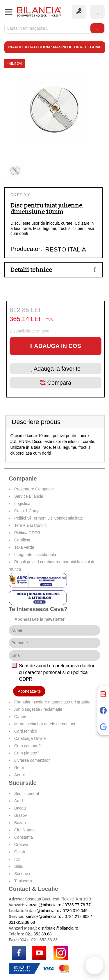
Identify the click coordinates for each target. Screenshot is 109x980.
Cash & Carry (26, 511)
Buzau (20, 823)
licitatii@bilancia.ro (42, 911)
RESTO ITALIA (65, 249)
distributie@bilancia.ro (58, 928)
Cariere (21, 717)
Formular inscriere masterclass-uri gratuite (52, 702)
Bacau (20, 808)
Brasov (21, 815)
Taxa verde (24, 547)
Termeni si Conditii (31, 525)
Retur (19, 768)
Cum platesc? (27, 753)
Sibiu (19, 866)
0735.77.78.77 (78, 905)
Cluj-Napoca (25, 830)
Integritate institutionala (35, 555)
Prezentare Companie (34, 489)
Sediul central (27, 793)
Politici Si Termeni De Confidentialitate (49, 518)
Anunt (20, 775)
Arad (19, 801)
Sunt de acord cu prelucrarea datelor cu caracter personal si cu (57, 672)
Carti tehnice (26, 731)
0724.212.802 (77, 916)
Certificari (23, 540)
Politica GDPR (27, 533)
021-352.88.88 (38, 934)
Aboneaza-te (29, 691)
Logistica (22, 504)
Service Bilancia (29, 496)
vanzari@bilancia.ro (43, 905)
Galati (20, 852)
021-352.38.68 (22, 922)
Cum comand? (27, 746)
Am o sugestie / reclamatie (38, 709)
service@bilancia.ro (43, 916)
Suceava (22, 874)
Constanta (24, 837)
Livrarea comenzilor (32, 760)
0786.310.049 (75, 911)
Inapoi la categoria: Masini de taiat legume (55, 47)
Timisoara (23, 881)
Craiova (21, 844)
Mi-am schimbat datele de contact (45, 724)
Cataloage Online (30, 738)
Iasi (17, 859)
